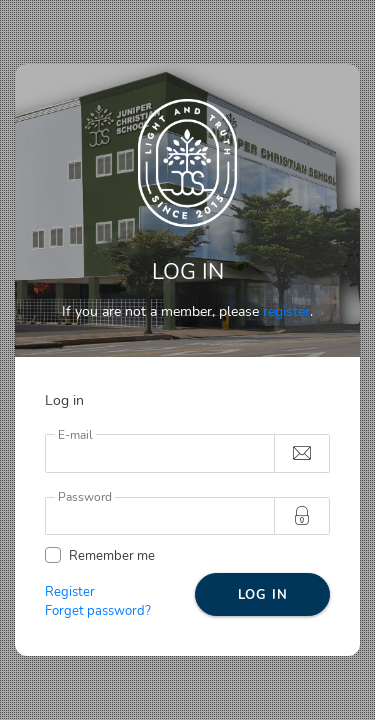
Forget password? (98, 611)
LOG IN (263, 595)
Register (70, 592)
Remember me (112, 556)
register (286, 311)
